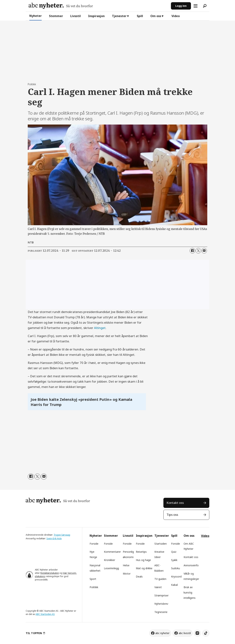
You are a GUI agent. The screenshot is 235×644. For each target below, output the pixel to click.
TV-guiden (160, 579)
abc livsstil (185, 633)
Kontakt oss (175, 503)
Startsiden (161, 544)
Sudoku (176, 568)
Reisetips (141, 552)
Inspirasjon (96, 16)
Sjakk (174, 560)
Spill (140, 16)
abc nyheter (162, 633)
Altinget (100, 328)
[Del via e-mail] (204, 251)
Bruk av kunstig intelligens (190, 592)
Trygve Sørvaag (62, 535)
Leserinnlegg (111, 568)
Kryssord (176, 576)
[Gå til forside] (61, 6)
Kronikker (110, 560)
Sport (93, 579)
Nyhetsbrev (161, 604)
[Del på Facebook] (192, 251)
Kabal (174, 585)
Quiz (174, 552)
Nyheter (36, 16)
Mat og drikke (144, 568)
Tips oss (172, 515)
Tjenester (119, 16)
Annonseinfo (191, 565)
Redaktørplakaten (50, 573)
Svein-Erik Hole (54, 538)
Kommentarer (112, 552)
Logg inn (181, 6)
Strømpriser (161, 595)
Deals (139, 576)
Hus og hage (143, 560)
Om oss (156, 16)
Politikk (94, 587)
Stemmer (56, 16)
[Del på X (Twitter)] (198, 251)
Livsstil (76, 16)
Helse (126, 565)
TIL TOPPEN (34, 633)
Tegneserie (161, 612)
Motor (127, 574)
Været (158, 587)
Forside (94, 544)
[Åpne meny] (196, 6)
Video (176, 16)
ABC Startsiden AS (45, 614)
